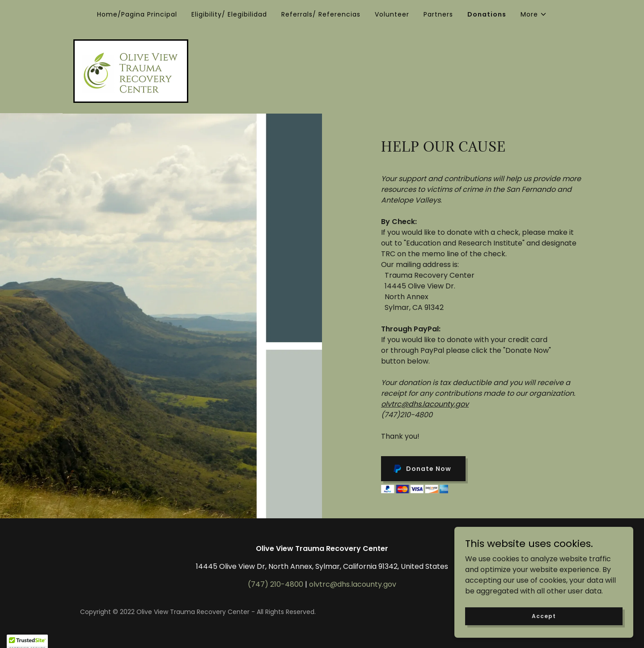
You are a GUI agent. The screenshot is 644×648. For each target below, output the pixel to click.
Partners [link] (438, 14)
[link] (131, 70)
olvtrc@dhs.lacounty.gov (425, 404)
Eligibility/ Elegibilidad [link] (229, 14)
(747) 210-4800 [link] (275, 584)
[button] (534, 14)
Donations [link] (487, 14)
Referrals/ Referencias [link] (321, 14)
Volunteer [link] (392, 14)
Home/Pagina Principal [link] (137, 14)
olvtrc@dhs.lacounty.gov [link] (353, 584)
